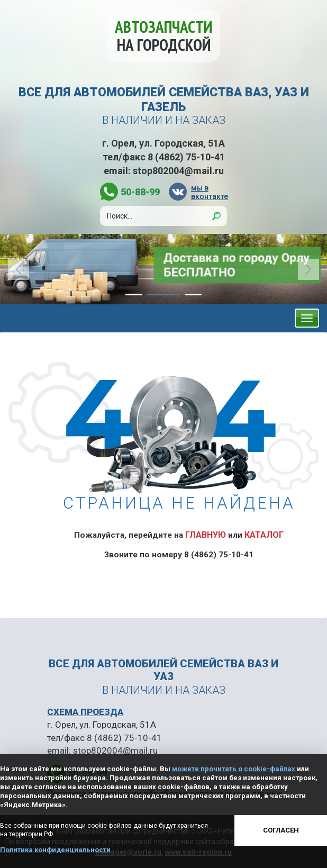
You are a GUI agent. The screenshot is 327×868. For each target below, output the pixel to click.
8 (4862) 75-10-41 (186, 157)
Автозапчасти (163, 36)
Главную (206, 535)
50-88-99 (140, 192)
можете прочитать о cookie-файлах (234, 769)
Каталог (264, 535)
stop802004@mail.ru (178, 171)
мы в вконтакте (209, 192)
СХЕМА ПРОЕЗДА (85, 712)
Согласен (281, 830)
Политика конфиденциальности (55, 850)
